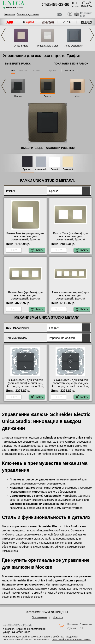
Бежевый (68, 169)
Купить (37, 250)
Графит (27, 169)
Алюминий (41, 169)
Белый (54, 169)
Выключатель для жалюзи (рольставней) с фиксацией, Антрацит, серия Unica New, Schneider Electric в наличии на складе (70, 386)
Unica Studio (21, 46)
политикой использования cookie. (71, 639)
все (13, 70)
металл (70, 70)
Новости (58, 617)
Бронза (48, 96)
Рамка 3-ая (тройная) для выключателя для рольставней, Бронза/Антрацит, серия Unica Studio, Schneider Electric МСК (25, 300)
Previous (3, 35)
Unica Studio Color (47, 46)
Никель (18, 96)
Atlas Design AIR (74, 46)
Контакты (9, 14)
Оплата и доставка (28, 14)
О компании (39, 617)
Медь (77, 96)
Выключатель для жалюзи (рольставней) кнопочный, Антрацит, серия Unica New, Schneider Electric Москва (25, 385)
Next (92, 35)
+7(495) (55, 5)
